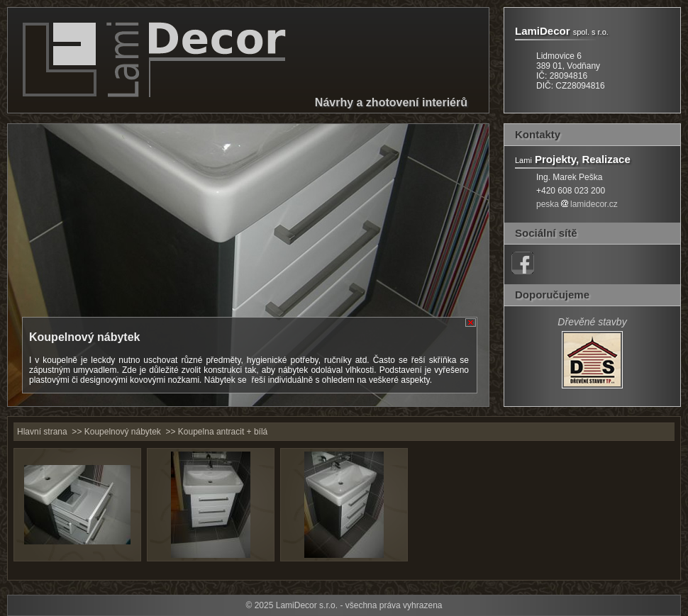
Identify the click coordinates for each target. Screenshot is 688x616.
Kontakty (538, 134)
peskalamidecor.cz (577, 204)
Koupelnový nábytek (123, 432)
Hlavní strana (42, 432)
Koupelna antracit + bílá (223, 432)
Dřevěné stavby (592, 322)
